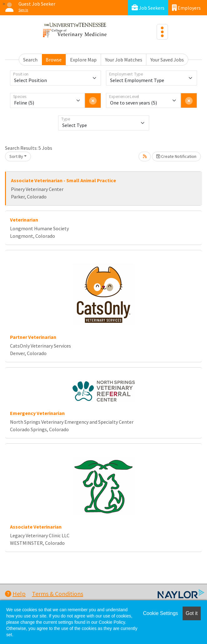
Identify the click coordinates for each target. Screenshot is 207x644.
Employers (186, 8)
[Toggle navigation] (162, 32)
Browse (54, 60)
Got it (192, 613)
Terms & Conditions (58, 594)
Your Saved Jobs (167, 60)
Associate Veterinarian (36, 527)
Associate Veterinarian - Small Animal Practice (63, 180)
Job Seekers (148, 8)
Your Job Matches (124, 60)
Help (15, 594)
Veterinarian (24, 220)
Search (30, 60)
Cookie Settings (160, 613)
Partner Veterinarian (33, 337)
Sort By (16, 156)
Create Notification (176, 156)
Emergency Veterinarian (37, 413)
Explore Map (83, 60)
